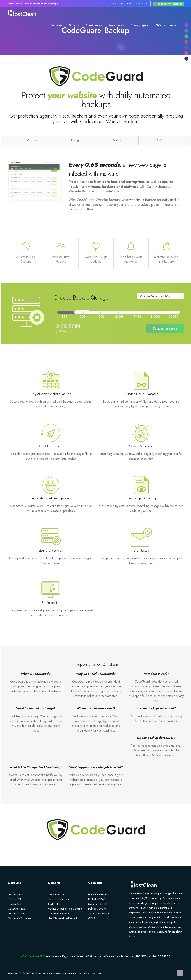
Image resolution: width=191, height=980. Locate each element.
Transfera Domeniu (58, 899)
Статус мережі (140, 25)
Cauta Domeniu (57, 894)
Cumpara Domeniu (58, 913)
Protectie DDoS (97, 899)
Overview (32, 140)
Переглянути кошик (169, 4)
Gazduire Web (16, 894)
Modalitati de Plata (98, 904)
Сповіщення (94, 25)
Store (74, 25)
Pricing (75, 140)
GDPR (92, 918)
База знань (116, 25)
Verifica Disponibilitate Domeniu (65, 909)
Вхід (129, 3)
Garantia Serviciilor (99, 894)
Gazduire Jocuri (17, 913)
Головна (56, 25)
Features (117, 140)
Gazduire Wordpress (19, 918)
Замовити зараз (165, 328)
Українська (115, 3)
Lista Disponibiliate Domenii (63, 918)
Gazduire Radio (17, 909)
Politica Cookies (97, 909)
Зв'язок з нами (166, 25)
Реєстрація (141, 3)
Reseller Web (15, 904)
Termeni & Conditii (98, 913)
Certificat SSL (55, 904)
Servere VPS (15, 899)
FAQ (160, 140)
